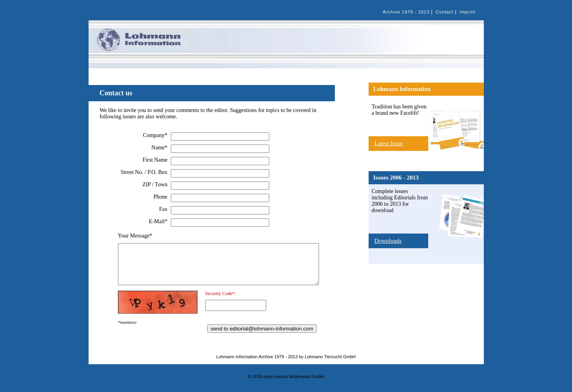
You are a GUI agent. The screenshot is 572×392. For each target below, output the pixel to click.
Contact (445, 12)
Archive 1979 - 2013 (406, 12)
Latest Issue (389, 143)
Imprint (468, 12)
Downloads (388, 241)
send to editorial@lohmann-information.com (262, 329)
